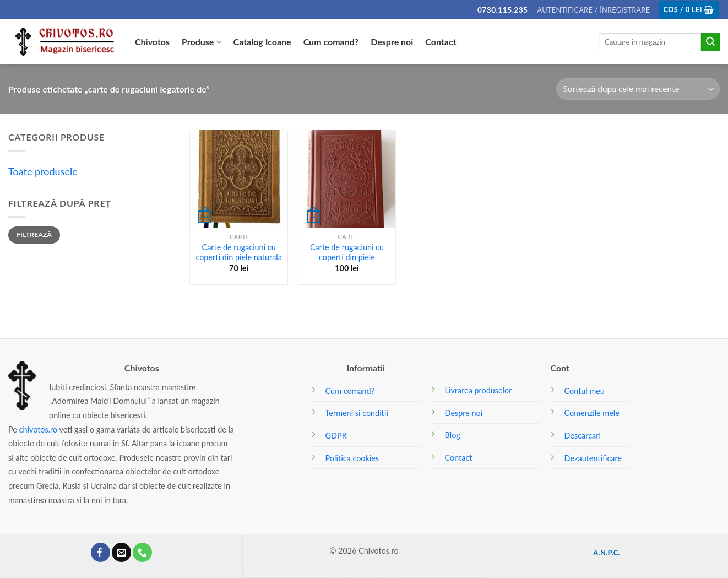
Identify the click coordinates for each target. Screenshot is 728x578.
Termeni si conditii (357, 413)
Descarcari (583, 436)
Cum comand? (331, 42)
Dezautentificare (593, 458)
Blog (453, 435)
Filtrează (34, 234)
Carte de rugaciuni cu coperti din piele (347, 252)
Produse (202, 42)
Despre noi (392, 42)
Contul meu (585, 391)
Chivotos (152, 42)
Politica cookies (352, 458)
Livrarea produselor (479, 390)
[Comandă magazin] (638, 89)
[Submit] (710, 42)
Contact (441, 42)
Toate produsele (43, 171)
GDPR (336, 436)
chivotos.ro (39, 430)
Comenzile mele (592, 413)
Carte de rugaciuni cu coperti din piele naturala (238, 252)
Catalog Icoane (262, 42)
